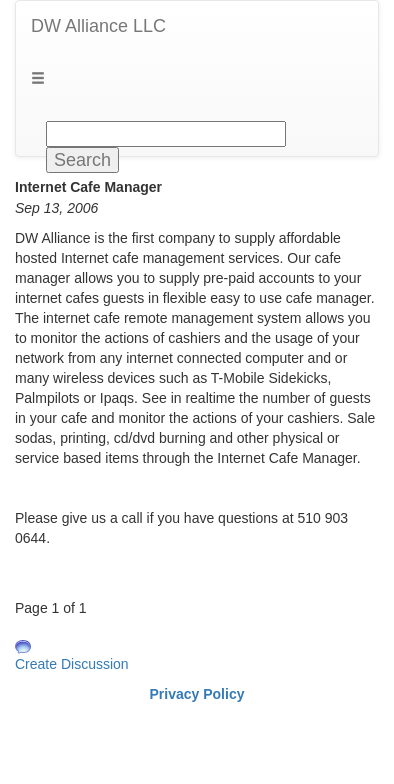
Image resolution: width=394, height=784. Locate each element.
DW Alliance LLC (98, 26)
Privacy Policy (197, 694)
